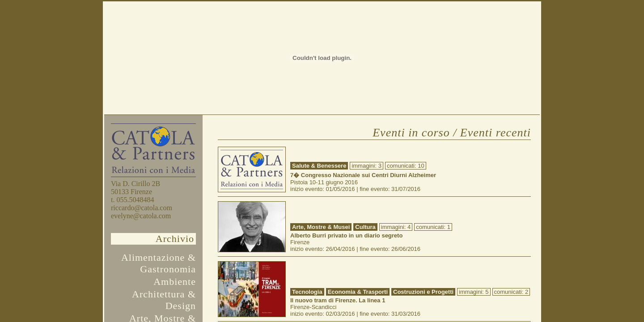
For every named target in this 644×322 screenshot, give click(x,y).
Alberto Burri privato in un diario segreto (346, 235)
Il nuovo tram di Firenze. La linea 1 (338, 300)
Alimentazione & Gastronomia (159, 263)
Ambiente (175, 282)
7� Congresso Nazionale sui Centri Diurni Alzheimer (363, 175)
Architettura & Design (164, 300)
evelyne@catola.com (141, 216)
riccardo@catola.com (142, 208)
